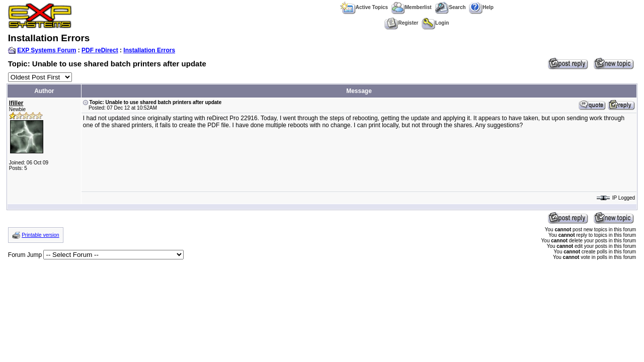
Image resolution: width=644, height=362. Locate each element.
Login (435, 23)
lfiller (16, 103)
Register (401, 23)
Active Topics (364, 7)
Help (481, 7)
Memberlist (412, 7)
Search (450, 7)
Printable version (40, 235)
